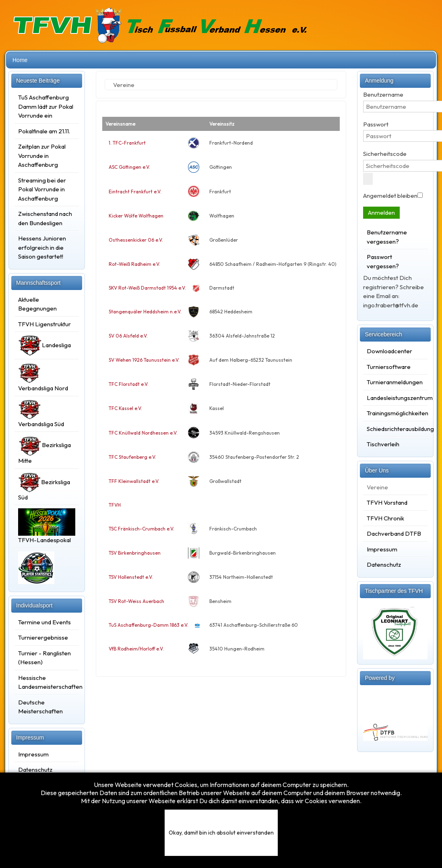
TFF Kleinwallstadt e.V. (134, 481)
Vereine (377, 487)
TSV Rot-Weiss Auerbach (136, 601)
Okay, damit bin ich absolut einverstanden (221, 833)
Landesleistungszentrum (395, 398)
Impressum (33, 754)
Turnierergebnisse (43, 637)
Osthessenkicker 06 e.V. (136, 240)
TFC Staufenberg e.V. (132, 457)
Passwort (376, 124)
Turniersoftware (389, 367)
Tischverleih (383, 444)
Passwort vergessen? (383, 261)
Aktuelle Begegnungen (37, 304)
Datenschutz (35, 770)
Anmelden (381, 212)
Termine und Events (44, 622)
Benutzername (383, 94)
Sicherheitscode (385, 154)
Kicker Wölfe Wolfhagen (136, 216)
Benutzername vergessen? (387, 237)
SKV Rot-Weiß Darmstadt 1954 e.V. (147, 288)
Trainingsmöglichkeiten (395, 413)
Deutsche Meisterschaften (40, 707)
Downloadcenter (389, 351)
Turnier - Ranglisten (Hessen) (44, 658)
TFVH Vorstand (387, 502)
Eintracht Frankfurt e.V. (135, 192)
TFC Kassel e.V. (125, 408)
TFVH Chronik (385, 518)
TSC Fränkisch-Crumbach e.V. (141, 529)
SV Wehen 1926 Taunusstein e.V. (144, 360)
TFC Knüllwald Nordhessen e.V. (143, 433)
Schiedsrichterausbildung (395, 429)
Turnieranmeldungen (395, 382)
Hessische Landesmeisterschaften (47, 682)
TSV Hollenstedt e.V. (131, 577)
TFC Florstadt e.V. (129, 384)
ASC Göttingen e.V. (129, 167)
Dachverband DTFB (394, 533)
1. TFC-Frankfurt (127, 143)
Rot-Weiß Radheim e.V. (134, 264)
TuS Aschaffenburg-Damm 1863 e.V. (149, 625)
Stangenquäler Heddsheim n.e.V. (145, 312)
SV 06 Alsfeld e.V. (128, 336)
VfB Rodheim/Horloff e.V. (136, 649)
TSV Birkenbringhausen (135, 553)
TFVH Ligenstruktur (44, 324)
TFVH (115, 505)
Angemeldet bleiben (390, 196)
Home (20, 60)
